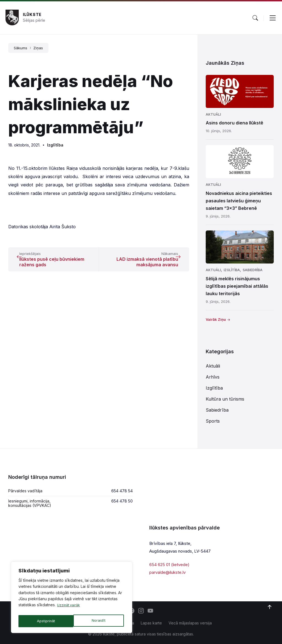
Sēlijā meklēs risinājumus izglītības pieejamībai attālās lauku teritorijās (237, 286)
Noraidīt (44, 621)
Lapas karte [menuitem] (151, 623)
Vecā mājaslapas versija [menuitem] (190, 623)
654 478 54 (122, 491)
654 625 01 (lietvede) (169, 565)
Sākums (21, 48)
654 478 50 (122, 501)
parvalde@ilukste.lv (167, 572)
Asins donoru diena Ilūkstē (234, 123)
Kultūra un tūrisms (225, 399)
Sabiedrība (253, 270)
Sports (213, 421)
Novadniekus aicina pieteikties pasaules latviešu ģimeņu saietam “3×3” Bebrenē (239, 201)
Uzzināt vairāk (70, 608)
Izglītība (55, 145)
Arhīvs (213, 377)
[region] (72, 599)
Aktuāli (213, 114)
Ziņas (38, 48)
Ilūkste (32, 14)
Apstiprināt (98, 621)
